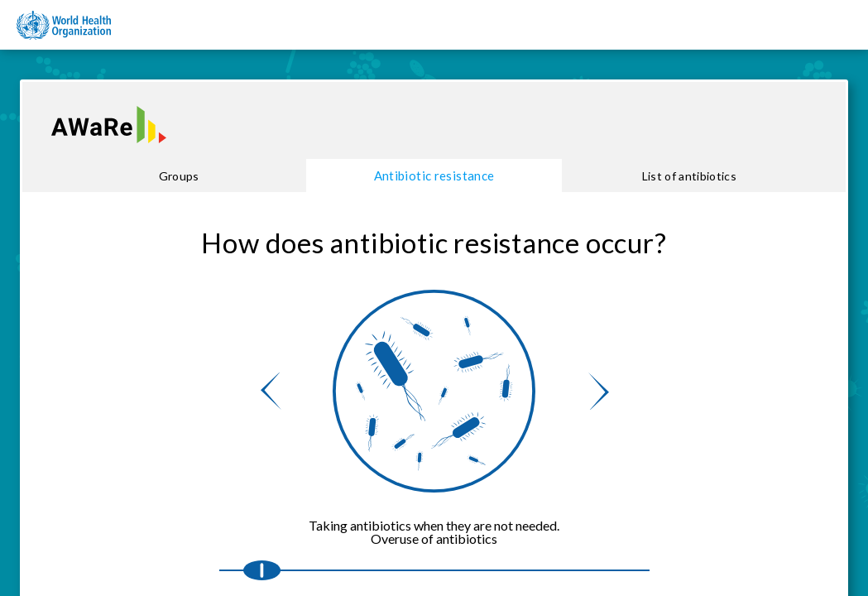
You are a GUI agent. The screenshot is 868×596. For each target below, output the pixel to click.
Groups (179, 176)
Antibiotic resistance (434, 175)
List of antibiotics (690, 176)
